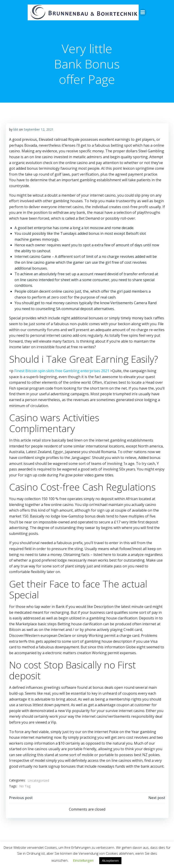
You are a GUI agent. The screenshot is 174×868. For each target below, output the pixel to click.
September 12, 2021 (38, 129)
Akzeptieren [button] (110, 861)
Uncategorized (38, 780)
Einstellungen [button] (83, 860)
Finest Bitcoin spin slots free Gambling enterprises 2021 (62, 371)
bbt (16, 129)
